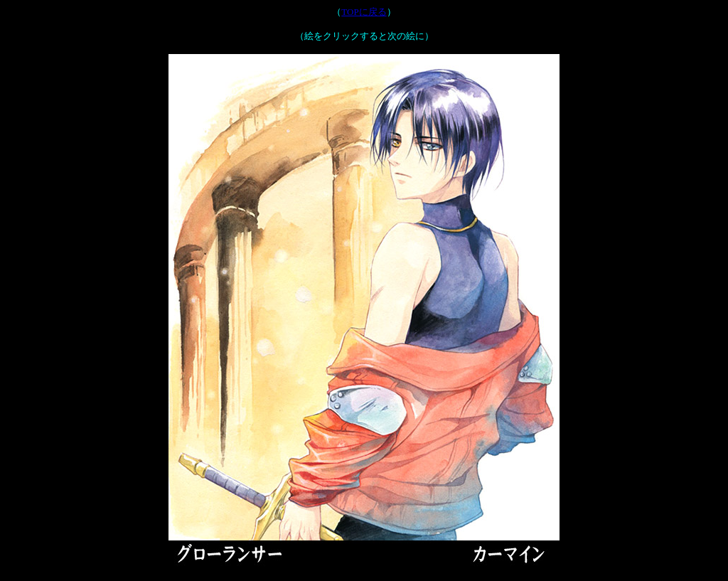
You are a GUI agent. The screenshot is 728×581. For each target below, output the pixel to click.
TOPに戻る (364, 12)
